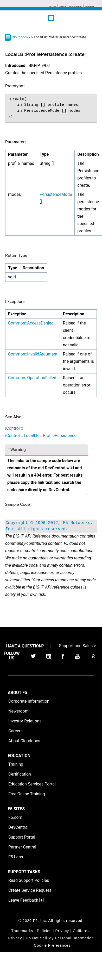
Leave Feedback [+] (26, 900)
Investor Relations (25, 721)
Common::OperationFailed (32, 378)
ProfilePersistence (59, 436)
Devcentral (76, 7)
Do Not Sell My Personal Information (60, 938)
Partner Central (22, 847)
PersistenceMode (56, 194)
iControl (12, 428)
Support (90, 7)
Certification (20, 774)
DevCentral (18, 827)
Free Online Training (27, 794)
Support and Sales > (77, 646)
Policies (44, 931)
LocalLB (31, 436)
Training (16, 764)
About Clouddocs (24, 741)
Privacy (62, 931)
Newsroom (18, 711)
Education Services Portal (32, 784)
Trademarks (22, 931)
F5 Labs (16, 857)
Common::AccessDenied (31, 323)
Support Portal (22, 837)
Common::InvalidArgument (33, 354)
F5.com (52, 7)
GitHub (63, 7)
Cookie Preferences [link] (52, 945)
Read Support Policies (29, 880)
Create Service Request (30, 890)
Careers (15, 731)
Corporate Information (29, 701)
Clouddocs (20, 37)
